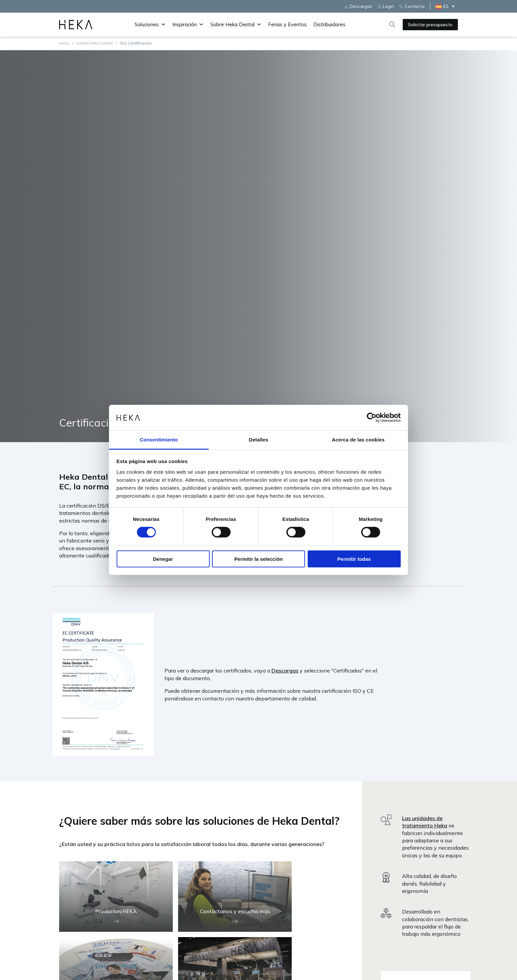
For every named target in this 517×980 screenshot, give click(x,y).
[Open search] (392, 25)
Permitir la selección (258, 559)
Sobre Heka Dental (236, 25)
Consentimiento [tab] (159, 440)
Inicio (64, 43)
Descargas (285, 671)
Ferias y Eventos (287, 24)
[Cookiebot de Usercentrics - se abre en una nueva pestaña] (372, 418)
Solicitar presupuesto (430, 25)
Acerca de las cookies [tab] (358, 440)
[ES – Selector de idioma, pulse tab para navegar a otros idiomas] (447, 6)
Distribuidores (329, 24)
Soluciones (150, 25)
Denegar (163, 559)
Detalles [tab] (258, 440)
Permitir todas (354, 559)
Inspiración (188, 25)
